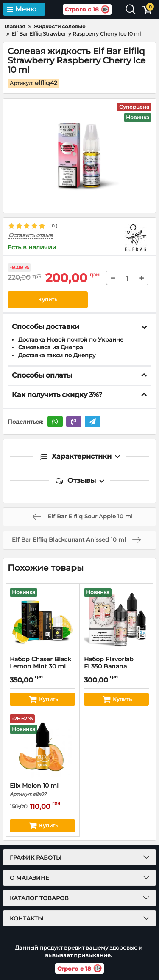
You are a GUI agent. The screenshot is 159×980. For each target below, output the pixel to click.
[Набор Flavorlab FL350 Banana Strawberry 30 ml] (117, 620)
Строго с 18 (87, 10)
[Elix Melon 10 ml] (42, 746)
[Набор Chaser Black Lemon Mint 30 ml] (42, 620)
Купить (48, 300)
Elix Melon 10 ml (42, 790)
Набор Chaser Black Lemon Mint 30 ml (42, 667)
